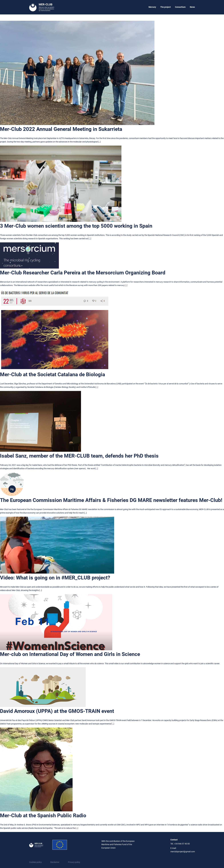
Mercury (152, 7)
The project (165, 7)
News (192, 7)
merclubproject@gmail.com (183, 852)
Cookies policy (35, 862)
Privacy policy (74, 862)
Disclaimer (55, 862)
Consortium (180, 7)
